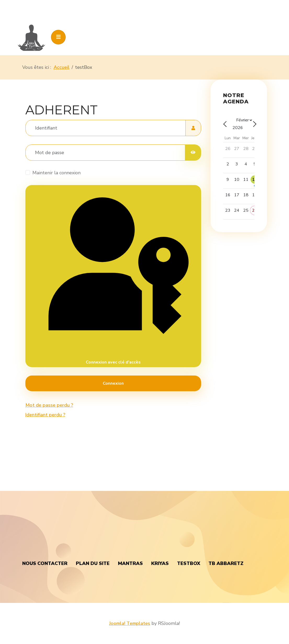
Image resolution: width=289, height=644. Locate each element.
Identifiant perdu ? (45, 415)
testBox (189, 563)
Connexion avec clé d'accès (113, 276)
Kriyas (160, 563)
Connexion (113, 383)
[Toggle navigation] (58, 37)
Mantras (130, 563)
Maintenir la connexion (56, 173)
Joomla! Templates (130, 623)
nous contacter (45, 563)
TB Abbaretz (226, 563)
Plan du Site (93, 563)
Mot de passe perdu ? (49, 405)
